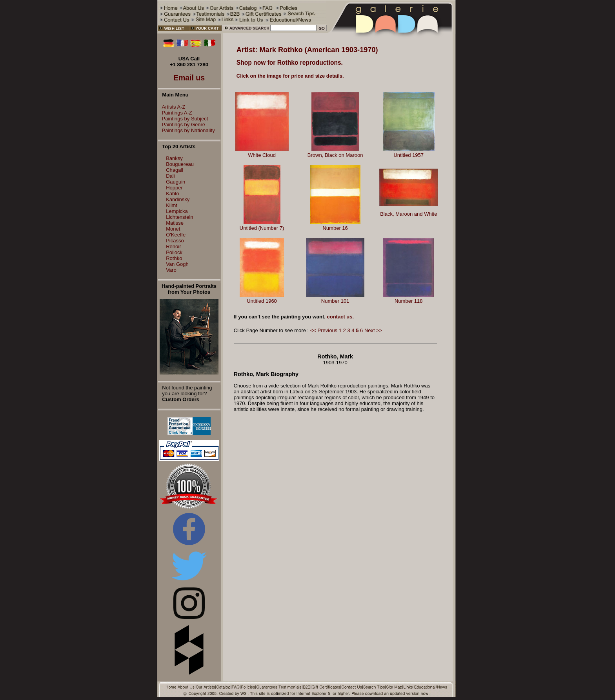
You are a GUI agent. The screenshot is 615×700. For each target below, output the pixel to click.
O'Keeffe (176, 235)
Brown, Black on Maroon (335, 155)
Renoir (173, 246)
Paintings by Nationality (187, 130)
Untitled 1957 (408, 155)
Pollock (174, 252)
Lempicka (177, 211)
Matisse (175, 223)
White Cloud (262, 155)
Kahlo (172, 194)
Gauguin (176, 182)
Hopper (174, 188)
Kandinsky (178, 199)
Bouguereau (180, 164)
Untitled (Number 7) (262, 228)
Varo (171, 270)
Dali (170, 176)
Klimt (172, 205)
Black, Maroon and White (408, 214)
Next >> (373, 330)
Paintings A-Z (175, 113)
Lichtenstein (179, 217)
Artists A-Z (172, 107)
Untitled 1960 (262, 301)
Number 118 (409, 301)
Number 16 (335, 228)
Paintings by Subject (183, 119)
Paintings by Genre (182, 125)
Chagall (175, 170)
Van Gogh (177, 264)
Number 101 (335, 301)
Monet (173, 229)
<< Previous (324, 330)
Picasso (175, 241)
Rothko (174, 258)
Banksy (174, 158)
